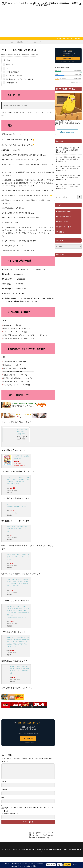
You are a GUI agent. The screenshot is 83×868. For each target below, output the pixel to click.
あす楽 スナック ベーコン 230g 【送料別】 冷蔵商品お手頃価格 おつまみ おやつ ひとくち (18, 529)
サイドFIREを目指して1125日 (33, 42)
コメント (5, 762)
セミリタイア (32, 55)
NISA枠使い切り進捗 (11, 72)
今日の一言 (8, 65)
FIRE (20, 55)
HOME (5, 42)
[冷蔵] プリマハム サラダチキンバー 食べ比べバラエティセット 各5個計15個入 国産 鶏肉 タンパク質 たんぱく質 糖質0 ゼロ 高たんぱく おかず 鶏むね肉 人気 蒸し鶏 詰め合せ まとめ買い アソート (18, 642)
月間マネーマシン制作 (64, 227)
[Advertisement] (42, 21)
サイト (4, 798)
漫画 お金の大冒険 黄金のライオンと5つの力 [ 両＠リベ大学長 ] (22, 432)
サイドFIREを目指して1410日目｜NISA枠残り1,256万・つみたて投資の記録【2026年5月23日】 (68, 168)
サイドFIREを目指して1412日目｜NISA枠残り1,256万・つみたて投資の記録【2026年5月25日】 (68, 150)
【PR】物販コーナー (11, 83)
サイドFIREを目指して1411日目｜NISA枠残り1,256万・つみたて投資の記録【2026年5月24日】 (68, 159)
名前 (4, 782)
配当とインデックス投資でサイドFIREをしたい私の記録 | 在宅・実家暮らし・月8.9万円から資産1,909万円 (42, 4)
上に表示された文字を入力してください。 (14, 813)
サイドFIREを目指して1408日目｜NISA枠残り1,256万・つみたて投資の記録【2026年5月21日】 (68, 187)
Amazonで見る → (28, 738)
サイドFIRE (25, 55)
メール (4, 790)
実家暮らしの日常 (63, 222)
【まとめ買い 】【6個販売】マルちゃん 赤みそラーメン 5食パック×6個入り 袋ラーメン (18, 557)
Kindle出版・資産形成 (64, 212)
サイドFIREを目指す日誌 (16, 42)
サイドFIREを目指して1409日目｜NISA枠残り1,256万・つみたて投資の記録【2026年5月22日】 (68, 177)
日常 (37, 55)
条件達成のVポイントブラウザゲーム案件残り (19, 79)
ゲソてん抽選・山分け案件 (13, 76)
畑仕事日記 (61, 232)
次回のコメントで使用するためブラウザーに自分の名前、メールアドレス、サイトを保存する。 (27, 808)
